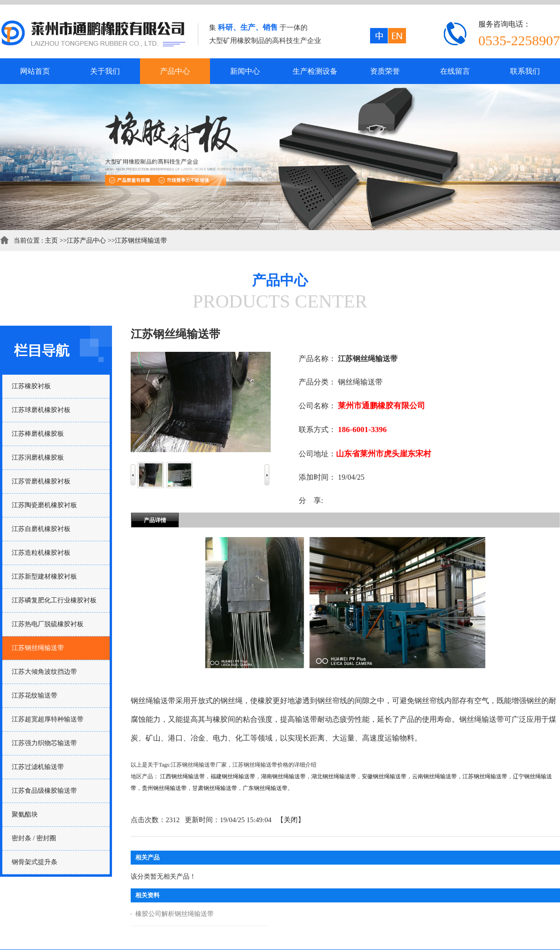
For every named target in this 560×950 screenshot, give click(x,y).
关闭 (291, 820)
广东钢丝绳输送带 (265, 788)
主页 (51, 241)
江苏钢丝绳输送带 (141, 241)
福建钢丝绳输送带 (233, 776)
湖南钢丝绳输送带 (283, 776)
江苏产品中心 (86, 241)
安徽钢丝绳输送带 (384, 776)
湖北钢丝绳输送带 (334, 776)
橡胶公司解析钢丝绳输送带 (175, 914)
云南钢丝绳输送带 (434, 776)
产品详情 (155, 520)
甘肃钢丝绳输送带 (215, 788)
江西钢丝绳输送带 (182, 776)
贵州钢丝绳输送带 (164, 788)
